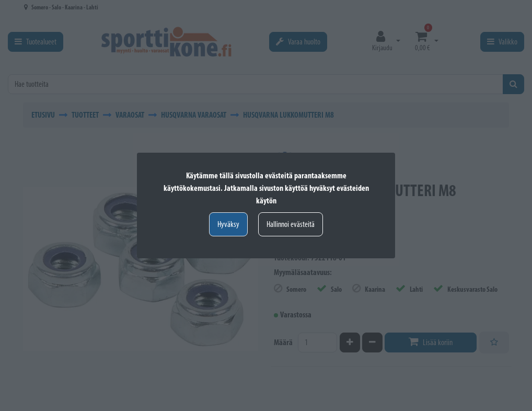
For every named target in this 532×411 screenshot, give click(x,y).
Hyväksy (228, 224)
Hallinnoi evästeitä (291, 224)
